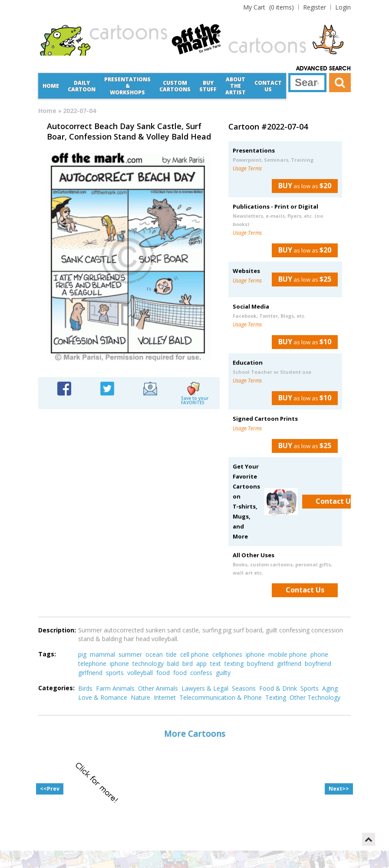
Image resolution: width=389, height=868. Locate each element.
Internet (165, 697)
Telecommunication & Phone (221, 697)
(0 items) (269, 7)
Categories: (56, 688)
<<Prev (50, 789)
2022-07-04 (79, 111)
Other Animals (158, 688)
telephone (92, 663)
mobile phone (288, 654)
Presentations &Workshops (127, 86)
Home (51, 86)
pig (82, 654)
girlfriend (289, 663)
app (201, 663)
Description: (57, 630)
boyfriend (260, 663)
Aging (330, 688)
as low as (302, 186)
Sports (310, 688)
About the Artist (236, 86)
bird (188, 663)
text (216, 663)
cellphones (227, 654)
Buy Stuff (208, 86)
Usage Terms (247, 168)
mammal (102, 654)
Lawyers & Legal (205, 688)
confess (201, 673)
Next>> (339, 789)
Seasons (244, 688)
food (163, 673)
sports (115, 673)
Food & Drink (278, 688)
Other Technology (315, 697)
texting (234, 663)
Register (315, 7)
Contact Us (268, 86)
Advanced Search (323, 69)
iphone (255, 654)
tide (171, 654)
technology (148, 663)
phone (319, 654)
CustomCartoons (175, 86)
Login (343, 7)
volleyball (140, 673)
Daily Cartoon (82, 86)
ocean (154, 654)
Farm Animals (115, 688)
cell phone (194, 654)
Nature (140, 697)
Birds (85, 688)
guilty (223, 673)
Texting (276, 697)
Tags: (47, 654)
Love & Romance (103, 697)
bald (173, 663)
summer (130, 654)
